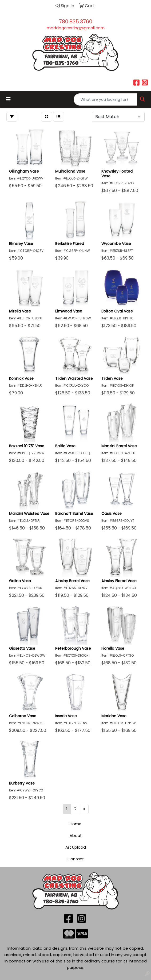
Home (75, 824)
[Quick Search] (105, 99)
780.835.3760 (76, 22)
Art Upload (76, 847)
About (76, 836)
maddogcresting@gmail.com (76, 28)
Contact (76, 859)
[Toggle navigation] (8, 99)
